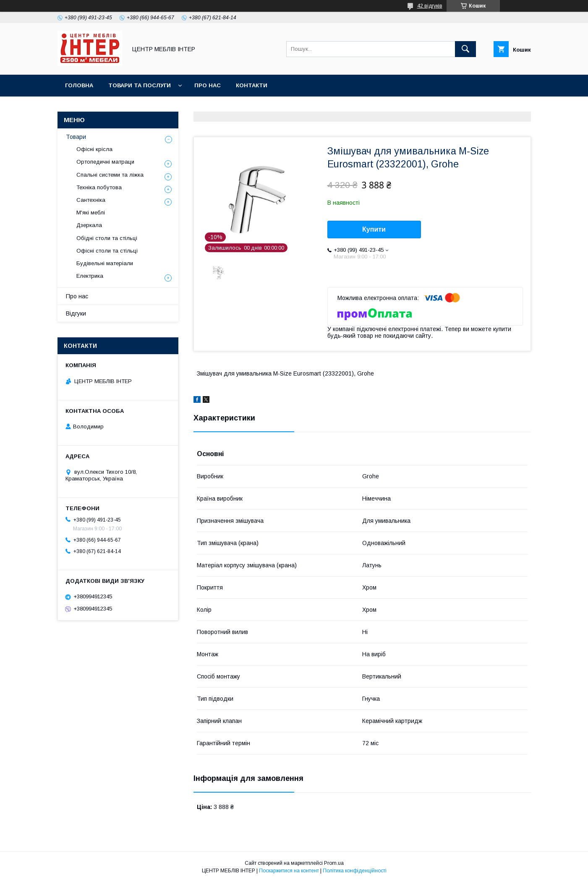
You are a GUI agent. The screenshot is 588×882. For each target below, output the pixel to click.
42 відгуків (430, 6)
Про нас (208, 85)
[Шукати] (465, 49)
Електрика (90, 276)
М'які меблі (91, 213)
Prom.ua (334, 863)
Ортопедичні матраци (105, 162)
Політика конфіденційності (355, 871)
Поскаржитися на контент (289, 871)
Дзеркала (89, 225)
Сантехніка (91, 200)
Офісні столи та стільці (107, 251)
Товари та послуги (140, 85)
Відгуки (76, 313)
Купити (374, 229)
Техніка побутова (99, 187)
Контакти (252, 85)
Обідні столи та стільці (107, 238)
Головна (79, 85)
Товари (76, 137)
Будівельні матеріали (105, 263)
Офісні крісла (94, 149)
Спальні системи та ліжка (110, 175)
